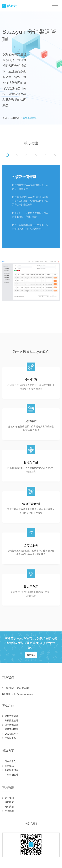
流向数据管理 (11, 725)
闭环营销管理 (11, 729)
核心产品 (15, 118)
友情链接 (9, 811)
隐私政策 (9, 802)
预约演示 (31, 655)
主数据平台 (10, 738)
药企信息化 (10, 761)
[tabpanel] (31, 233)
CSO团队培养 (12, 734)
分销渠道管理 (11, 720)
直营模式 (9, 766)
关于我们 (9, 798)
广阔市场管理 (11, 775)
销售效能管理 (11, 716)
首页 (5, 118)
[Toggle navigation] (55, 7)
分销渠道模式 (11, 770)
